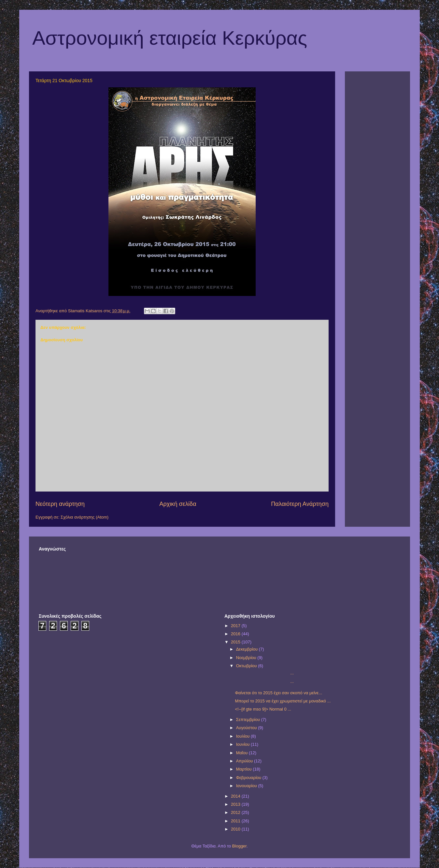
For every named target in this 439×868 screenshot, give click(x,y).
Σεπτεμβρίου (249, 720)
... (264, 673)
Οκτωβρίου (247, 666)
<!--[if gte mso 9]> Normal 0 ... (263, 709)
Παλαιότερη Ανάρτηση (300, 504)
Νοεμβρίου (247, 658)
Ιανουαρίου (247, 786)
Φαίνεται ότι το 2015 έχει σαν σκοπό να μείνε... (278, 693)
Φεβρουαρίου (249, 778)
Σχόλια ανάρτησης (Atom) (85, 517)
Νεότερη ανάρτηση (60, 504)
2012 (236, 812)
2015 (236, 642)
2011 (236, 821)
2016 (236, 634)
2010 (236, 829)
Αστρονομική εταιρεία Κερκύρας (170, 38)
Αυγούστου (247, 728)
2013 (236, 804)
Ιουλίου (243, 736)
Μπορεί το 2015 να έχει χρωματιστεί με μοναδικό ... (283, 701)
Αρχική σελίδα (178, 504)
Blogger (239, 846)
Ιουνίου (243, 744)
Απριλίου (245, 761)
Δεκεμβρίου (248, 649)
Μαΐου (242, 753)
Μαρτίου (245, 769)
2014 (236, 796)
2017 (236, 626)
